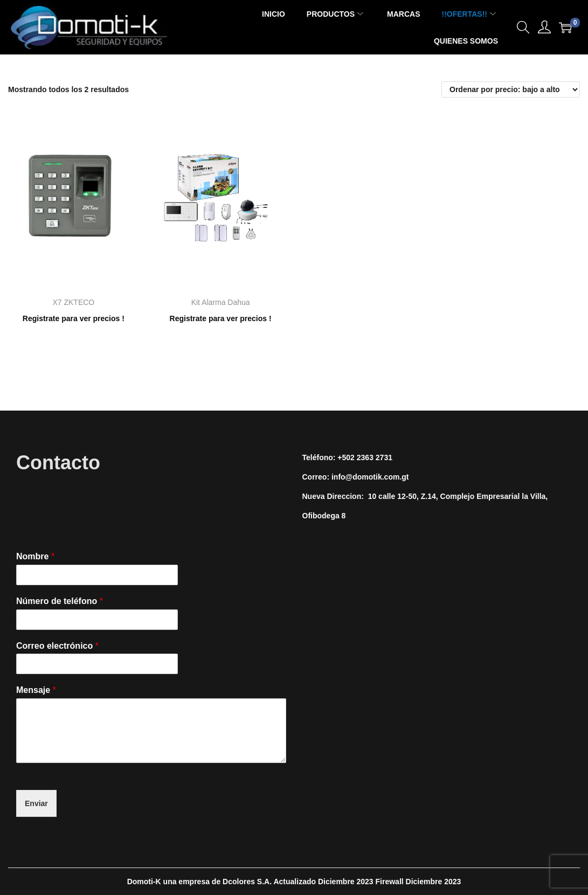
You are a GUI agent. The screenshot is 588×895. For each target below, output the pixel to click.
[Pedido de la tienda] (511, 89)
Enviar (36, 803)
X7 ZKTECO (73, 302)
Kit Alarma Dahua (221, 302)
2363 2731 (375, 457)
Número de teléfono (60, 601)
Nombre (35, 556)
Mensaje (36, 690)
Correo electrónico (57, 646)
